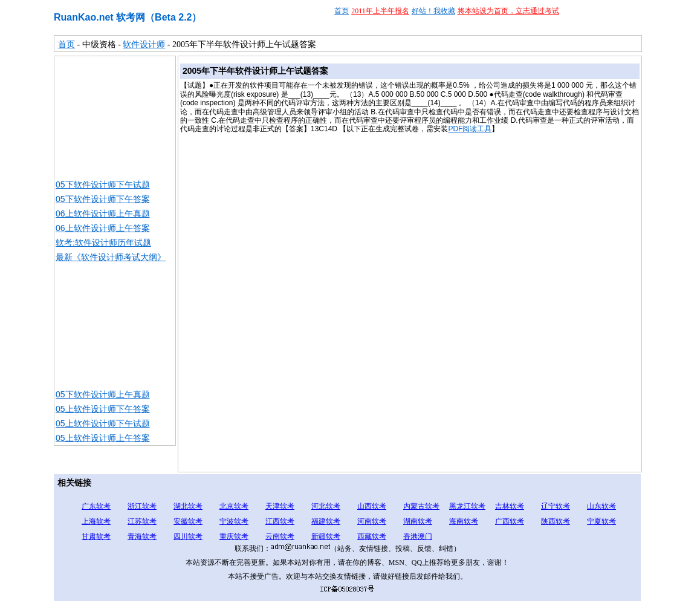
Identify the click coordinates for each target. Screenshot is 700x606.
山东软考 (601, 506)
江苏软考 (142, 521)
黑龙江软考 (467, 506)
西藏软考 (372, 536)
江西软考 (280, 521)
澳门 (425, 536)
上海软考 (96, 521)
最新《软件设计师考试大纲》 (111, 257)
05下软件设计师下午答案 (103, 199)
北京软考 (234, 506)
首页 (342, 11)
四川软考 (188, 536)
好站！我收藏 (433, 11)
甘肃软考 (96, 536)
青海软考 (142, 536)
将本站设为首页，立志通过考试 (508, 11)
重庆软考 (234, 536)
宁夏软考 (601, 521)
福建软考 (326, 521)
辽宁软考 (556, 506)
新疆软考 (326, 536)
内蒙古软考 (421, 506)
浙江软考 (142, 506)
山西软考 (372, 506)
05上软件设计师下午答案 (103, 409)
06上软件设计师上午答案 (103, 228)
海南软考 (464, 521)
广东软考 (96, 506)
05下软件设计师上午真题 (103, 394)
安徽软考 (188, 521)
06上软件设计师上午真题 (103, 213)
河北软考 (326, 506)
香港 (410, 536)
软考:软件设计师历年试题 (103, 243)
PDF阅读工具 (470, 129)
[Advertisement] (115, 117)
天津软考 (280, 506)
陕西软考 (556, 521)
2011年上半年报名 (380, 11)
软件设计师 (144, 44)
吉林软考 (510, 506)
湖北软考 (188, 506)
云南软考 (280, 536)
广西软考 (510, 521)
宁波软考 (234, 521)
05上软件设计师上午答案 (103, 438)
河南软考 (372, 521)
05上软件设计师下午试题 (103, 423)
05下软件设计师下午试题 (103, 184)
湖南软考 (418, 521)
